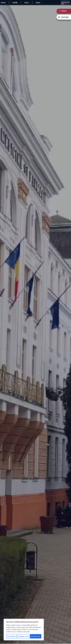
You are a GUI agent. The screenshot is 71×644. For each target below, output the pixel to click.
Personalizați (11, 636)
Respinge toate (23, 636)
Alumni (27, 3)
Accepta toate (36, 636)
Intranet (3, 3)
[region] (24, 630)
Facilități (15, 3)
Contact (38, 3)
